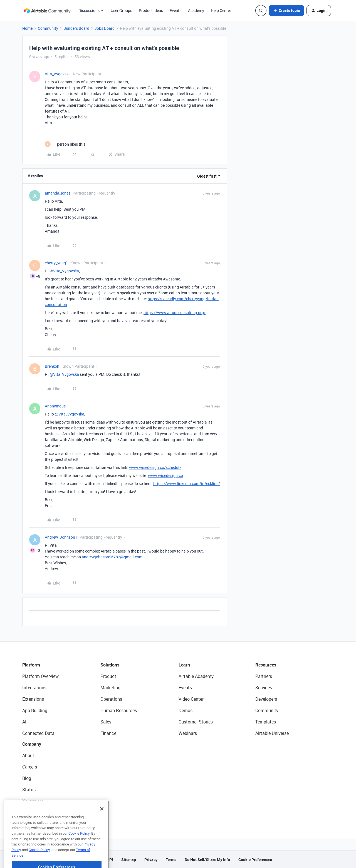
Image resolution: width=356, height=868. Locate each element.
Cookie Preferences (255, 860)
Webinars (188, 733)
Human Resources (119, 710)
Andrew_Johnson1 (61, 537)
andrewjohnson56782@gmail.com (112, 557)
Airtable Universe (272, 733)
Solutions (110, 665)
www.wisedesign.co (165, 475)
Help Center (221, 10)
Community (48, 28)
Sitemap (129, 860)
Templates (266, 722)
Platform (31, 665)
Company (32, 744)
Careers (30, 767)
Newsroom (33, 801)
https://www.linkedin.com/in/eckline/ (187, 483)
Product (108, 676)
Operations (111, 699)
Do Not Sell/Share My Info (207, 860)
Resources (266, 665)
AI (24, 722)
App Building (35, 710)
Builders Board (76, 28)
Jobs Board (105, 28)
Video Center (191, 699)
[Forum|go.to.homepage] (47, 11)
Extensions (33, 699)
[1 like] (65, 144)
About (28, 755)
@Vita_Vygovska (64, 271)
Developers (266, 699)
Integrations (34, 688)
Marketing (110, 688)
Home (27, 28)
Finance (108, 733)
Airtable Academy (196, 676)
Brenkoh (52, 366)
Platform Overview (40, 676)
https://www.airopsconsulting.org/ (175, 313)
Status (29, 790)
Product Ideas (151, 10)
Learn (184, 665)
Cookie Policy (79, 850)
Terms (171, 860)
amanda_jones (58, 193)
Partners (264, 676)
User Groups (121, 10)
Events (175, 10)
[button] (286, 11)
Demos (186, 710)
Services (264, 688)
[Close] (102, 825)
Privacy (151, 860)
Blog (27, 778)
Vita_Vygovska (58, 74)
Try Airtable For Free (42, 812)
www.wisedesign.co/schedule (155, 467)
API (110, 860)
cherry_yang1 (56, 263)
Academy (196, 10)
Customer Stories (196, 722)
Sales (106, 722)
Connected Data (38, 733)
